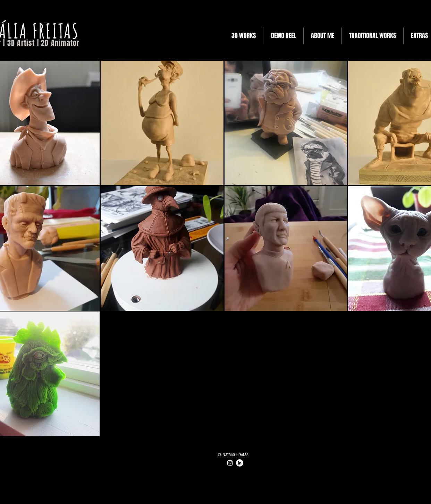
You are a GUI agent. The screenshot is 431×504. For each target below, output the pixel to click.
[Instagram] (230, 463)
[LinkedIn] (240, 463)
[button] (162, 123)
